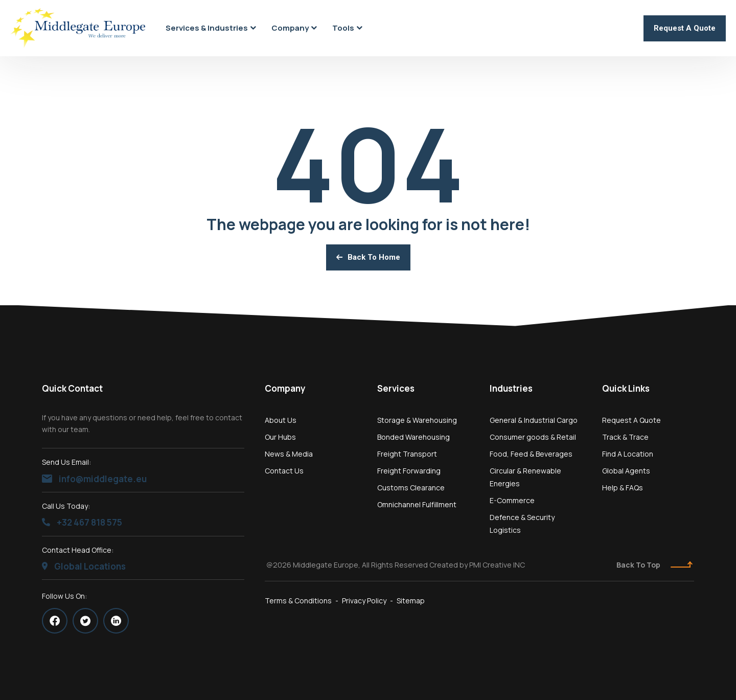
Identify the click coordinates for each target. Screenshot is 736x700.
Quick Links (626, 388)
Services (396, 388)
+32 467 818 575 (82, 522)
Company (285, 388)
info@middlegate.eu (94, 479)
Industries (511, 388)
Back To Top (654, 565)
